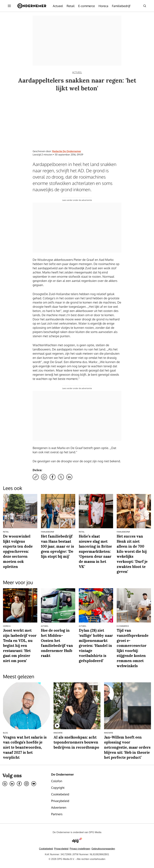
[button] (80, 849)
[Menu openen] (9, 6)
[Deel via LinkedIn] (69, 477)
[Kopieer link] (36, 477)
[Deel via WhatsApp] (44, 477)
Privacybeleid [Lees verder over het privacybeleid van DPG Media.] (61, 849)
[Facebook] (19, 784)
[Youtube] (34, 784)
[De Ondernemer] (32, 6)
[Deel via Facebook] (52, 477)
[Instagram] (26, 784)
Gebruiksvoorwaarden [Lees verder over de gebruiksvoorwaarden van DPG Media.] (103, 849)
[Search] (145, 6)
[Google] (5, 784)
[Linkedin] (12, 784)
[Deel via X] (61, 477)
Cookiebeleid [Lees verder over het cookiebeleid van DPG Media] (46, 849)
